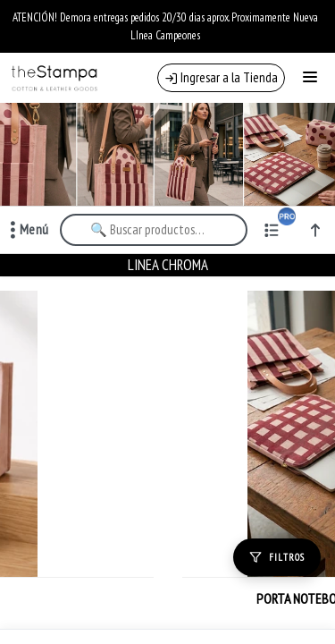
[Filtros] (277, 557)
